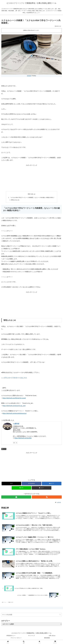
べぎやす (16, 424)
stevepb (29, 76)
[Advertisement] (31, 178)
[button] (42, 488)
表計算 (4, 449)
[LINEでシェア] (21, 488)
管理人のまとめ (14, 200)
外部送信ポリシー (11, 637)
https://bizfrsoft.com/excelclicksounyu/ (15, 414)
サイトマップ (31, 637)
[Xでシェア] (11, 484)
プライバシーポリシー (16, 639)
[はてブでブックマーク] (52, 484)
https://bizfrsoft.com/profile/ (23, 438)
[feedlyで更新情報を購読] (14, 443)
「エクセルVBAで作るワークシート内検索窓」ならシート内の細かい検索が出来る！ (32, 198)
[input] (31, 616)
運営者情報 (47, 639)
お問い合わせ (52, 637)
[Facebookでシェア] (31, 484)
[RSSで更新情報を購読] (17, 443)
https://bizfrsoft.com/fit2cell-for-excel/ (14, 398)
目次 (29, 194)
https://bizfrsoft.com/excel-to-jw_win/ (14, 406)
